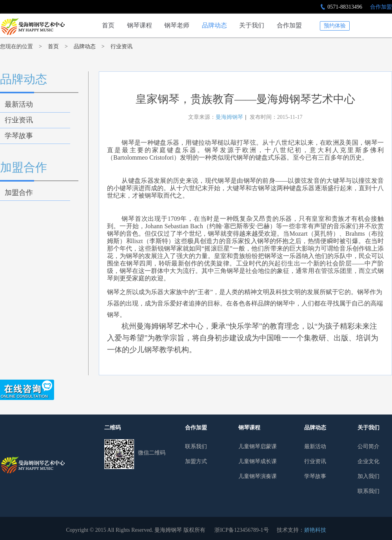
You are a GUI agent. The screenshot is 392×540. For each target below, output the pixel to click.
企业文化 (368, 461)
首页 (108, 25)
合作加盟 (381, 7)
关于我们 (252, 25)
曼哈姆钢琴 (33, 465)
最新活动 (19, 104)
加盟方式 (196, 461)
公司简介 (368, 446)
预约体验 (335, 26)
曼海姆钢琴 (229, 117)
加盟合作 (24, 167)
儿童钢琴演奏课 (258, 476)
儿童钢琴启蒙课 (258, 446)
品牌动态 (214, 25)
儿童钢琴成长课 (258, 461)
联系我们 (196, 446)
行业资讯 (122, 46)
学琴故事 (19, 136)
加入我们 (368, 476)
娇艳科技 (315, 530)
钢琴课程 (140, 25)
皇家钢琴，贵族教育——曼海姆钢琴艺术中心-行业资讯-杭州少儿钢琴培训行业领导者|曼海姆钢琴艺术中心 (33, 26)
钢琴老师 (177, 25)
